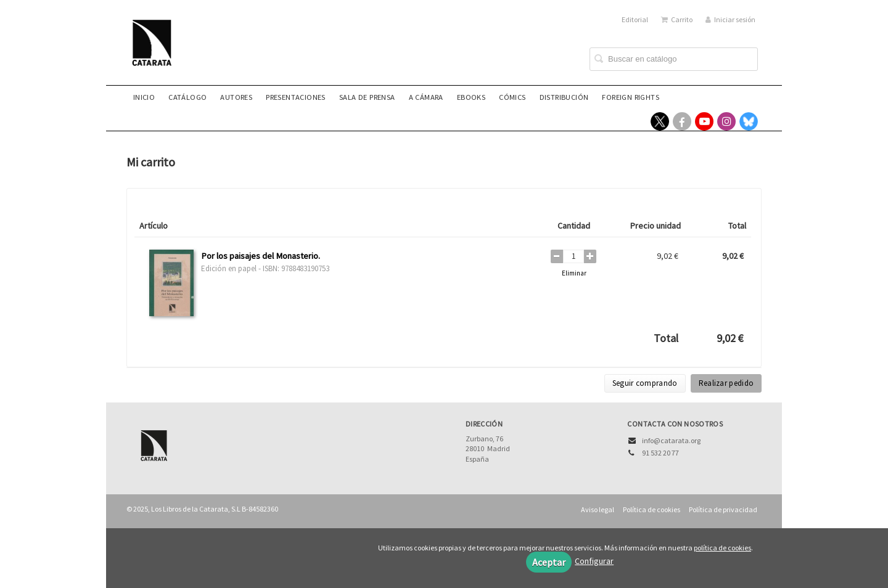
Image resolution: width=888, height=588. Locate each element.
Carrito (677, 19)
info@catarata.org (671, 440)
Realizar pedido (726, 383)
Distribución (564, 97)
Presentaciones (296, 97)
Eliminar (574, 273)
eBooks (471, 97)
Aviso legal (598, 509)
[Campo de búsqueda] (674, 59)
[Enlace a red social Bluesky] (749, 121)
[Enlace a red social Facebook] (682, 121)
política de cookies (722, 548)
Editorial (635, 19)
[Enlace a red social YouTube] (704, 121)
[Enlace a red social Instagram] (726, 121)
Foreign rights (631, 97)
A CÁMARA (426, 97)
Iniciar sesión (730, 19)
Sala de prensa (367, 97)
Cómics (512, 97)
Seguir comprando (645, 383)
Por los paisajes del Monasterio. (261, 256)
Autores (236, 97)
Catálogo (187, 97)
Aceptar (549, 562)
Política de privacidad (723, 509)
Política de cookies (652, 509)
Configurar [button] (594, 561)
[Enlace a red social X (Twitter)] (660, 121)
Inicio (144, 97)
